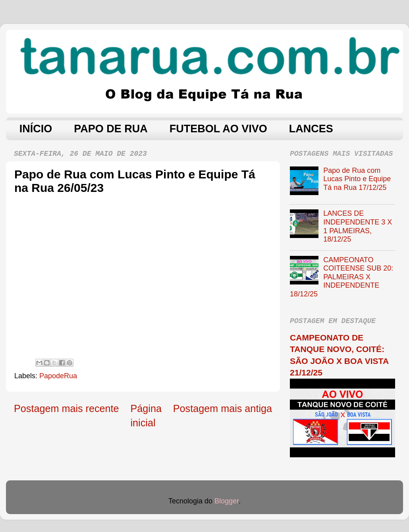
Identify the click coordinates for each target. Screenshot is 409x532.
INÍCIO (36, 129)
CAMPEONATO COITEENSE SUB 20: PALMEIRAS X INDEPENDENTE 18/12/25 (341, 277)
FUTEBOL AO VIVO (218, 129)
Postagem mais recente (67, 408)
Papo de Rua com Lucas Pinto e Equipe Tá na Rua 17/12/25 (357, 179)
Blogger (227, 501)
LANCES (311, 129)
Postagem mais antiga (223, 408)
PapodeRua (58, 376)
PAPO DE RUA (111, 129)
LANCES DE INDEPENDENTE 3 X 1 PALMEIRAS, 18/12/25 (358, 226)
